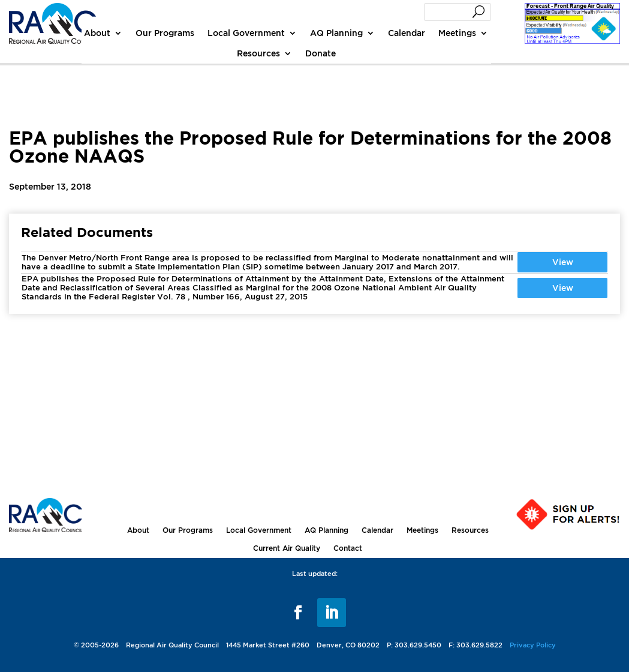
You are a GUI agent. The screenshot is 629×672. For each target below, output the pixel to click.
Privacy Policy (533, 645)
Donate (320, 53)
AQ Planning (336, 33)
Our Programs (165, 33)
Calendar (407, 33)
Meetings (457, 33)
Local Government (246, 33)
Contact (348, 548)
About (97, 33)
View (563, 262)
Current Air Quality (287, 548)
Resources (258, 53)
